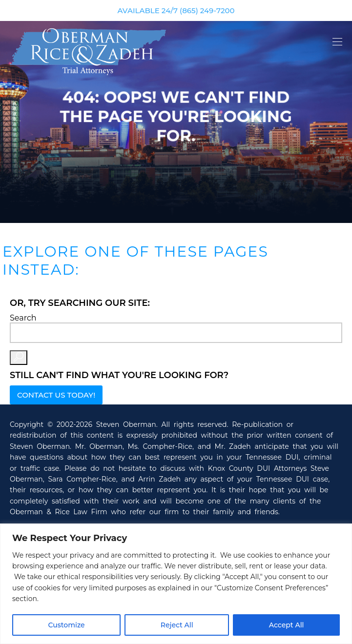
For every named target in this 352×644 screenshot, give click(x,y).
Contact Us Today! (56, 395)
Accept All (287, 625)
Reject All (177, 625)
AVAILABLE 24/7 (176, 10)
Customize (67, 625)
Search (23, 318)
